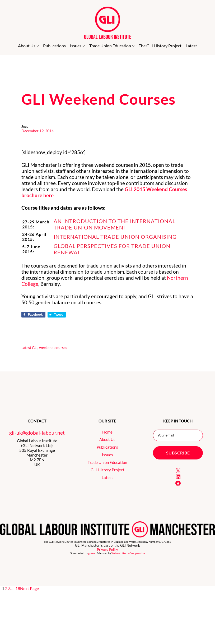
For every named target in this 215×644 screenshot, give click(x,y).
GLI (35, 348)
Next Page (29, 588)
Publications (107, 447)
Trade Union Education (107, 462)
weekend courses (53, 348)
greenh (92, 553)
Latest (26, 348)
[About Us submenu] (38, 46)
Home (107, 432)
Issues (107, 455)
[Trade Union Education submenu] (133, 46)
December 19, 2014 (38, 131)
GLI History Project (107, 470)
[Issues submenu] (84, 46)
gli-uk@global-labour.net (37, 433)
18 (18, 588)
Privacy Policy (107, 550)
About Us (107, 439)
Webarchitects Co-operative (128, 553)
